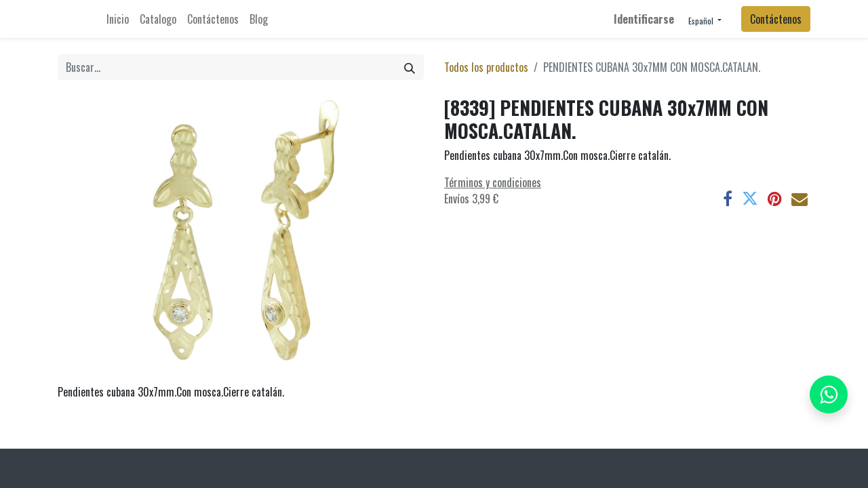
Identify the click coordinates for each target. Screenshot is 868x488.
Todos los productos (486, 67)
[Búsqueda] (410, 67)
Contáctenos (776, 19)
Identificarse (644, 19)
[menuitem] (118, 19)
